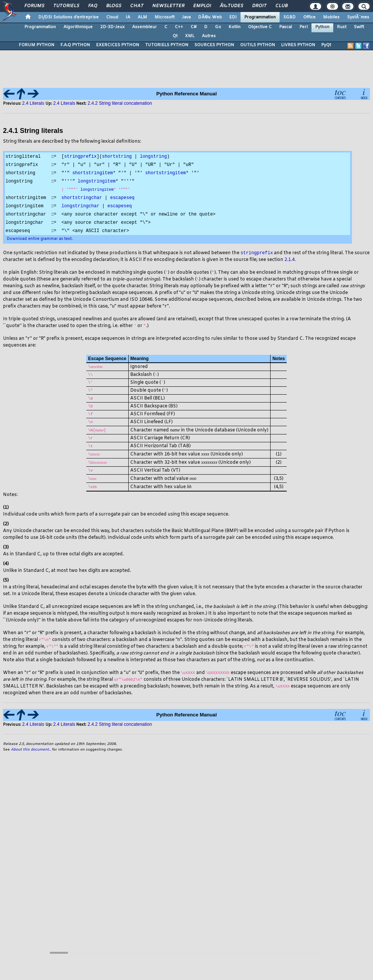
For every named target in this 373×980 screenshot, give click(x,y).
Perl (304, 27)
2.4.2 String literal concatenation (120, 103)
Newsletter (168, 6)
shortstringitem (93, 174)
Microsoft (165, 17)
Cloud (112, 17)
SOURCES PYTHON (214, 45)
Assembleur (144, 27)
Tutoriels (66, 6)
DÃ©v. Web (210, 17)
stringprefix (80, 156)
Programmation (260, 17)
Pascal (286, 27)
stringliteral (23, 156)
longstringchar (80, 208)
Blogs (114, 6)
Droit (259, 6)
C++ (179, 27)
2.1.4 (290, 264)
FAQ (93, 6)
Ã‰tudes (232, 6)
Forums (34, 6)
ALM (142, 17)
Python (322, 27)
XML (190, 36)
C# (194, 27)
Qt (175, 36)
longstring (153, 156)
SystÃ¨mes (358, 17)
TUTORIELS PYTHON (167, 45)
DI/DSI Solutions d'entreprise (68, 17)
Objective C (260, 27)
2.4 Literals (33, 103)
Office (309, 17)
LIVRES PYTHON (298, 45)
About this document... (31, 756)
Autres (209, 36)
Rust (342, 27)
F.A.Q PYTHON (75, 45)
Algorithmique (78, 27)
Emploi (202, 6)
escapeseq (122, 199)
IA (128, 17)
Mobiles (331, 17)
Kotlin (235, 27)
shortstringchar (82, 199)
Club (281, 6)
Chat (137, 6)
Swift (359, 27)
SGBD (290, 17)
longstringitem (97, 182)
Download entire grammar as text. (40, 242)
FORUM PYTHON (37, 45)
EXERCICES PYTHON (118, 45)
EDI (233, 17)
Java (186, 17)
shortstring (117, 156)
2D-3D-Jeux (112, 27)
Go (218, 27)
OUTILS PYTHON (258, 45)
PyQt (326, 45)
